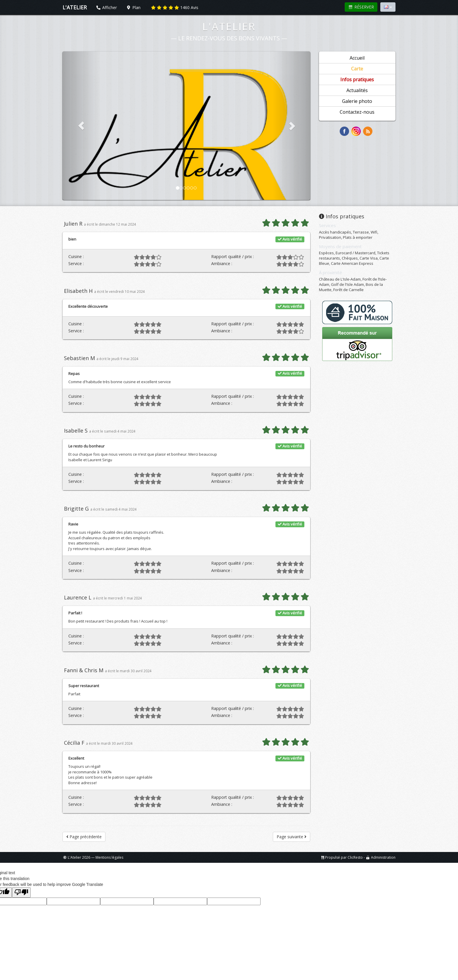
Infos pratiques (357, 79)
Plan (133, 7)
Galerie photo (357, 101)
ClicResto (355, 857)
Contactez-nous (357, 112)
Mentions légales (109, 857)
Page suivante (292, 837)
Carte (357, 69)
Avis (175, 7)
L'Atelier (229, 26)
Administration (383, 857)
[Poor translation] (21, 892)
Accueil (357, 58)
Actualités (357, 90)
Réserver (361, 7)
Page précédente (84, 837)
